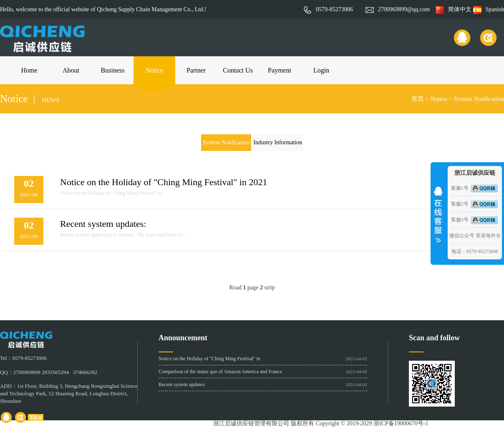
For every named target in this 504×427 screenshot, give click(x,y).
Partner (196, 70)
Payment (280, 70)
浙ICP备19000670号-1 (401, 423)
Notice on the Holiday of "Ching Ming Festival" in (209, 359)
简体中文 (454, 9)
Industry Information (278, 142)
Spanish (489, 9)
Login (321, 70)
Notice (155, 70)
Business (113, 70)
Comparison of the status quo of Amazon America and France (220, 372)
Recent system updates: (103, 224)
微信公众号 (462, 236)
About (71, 70)
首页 (418, 99)
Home (29, 70)
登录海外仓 (488, 236)
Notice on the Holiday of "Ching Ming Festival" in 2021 (164, 182)
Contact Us (238, 70)
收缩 (438, 212)
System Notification (479, 99)
